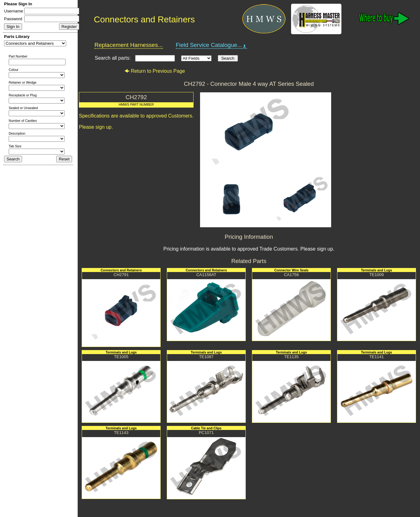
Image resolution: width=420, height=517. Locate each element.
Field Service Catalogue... (212, 45)
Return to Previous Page (155, 71)
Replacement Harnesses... (129, 45)
